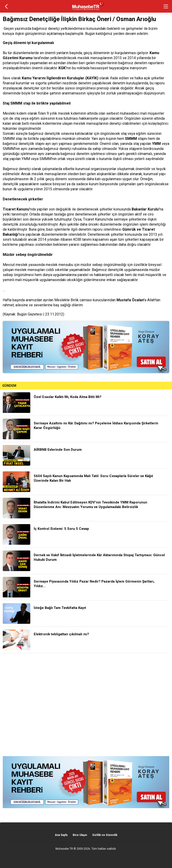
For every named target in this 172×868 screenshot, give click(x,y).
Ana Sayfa (61, 835)
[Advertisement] (86, 705)
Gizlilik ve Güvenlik (105, 835)
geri (6, 6)
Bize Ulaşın (80, 835)
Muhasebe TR (64, 849)
